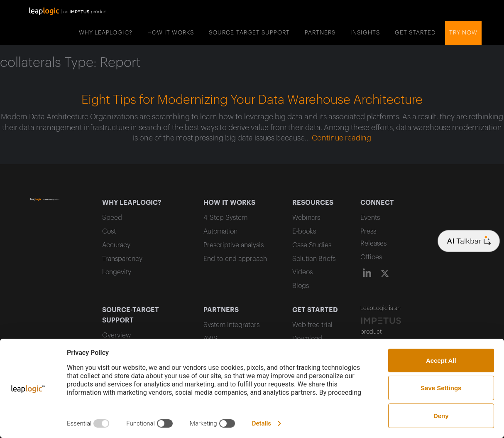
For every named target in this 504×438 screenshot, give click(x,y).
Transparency (122, 259)
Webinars (306, 218)
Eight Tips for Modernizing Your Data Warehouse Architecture (252, 100)
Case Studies (312, 245)
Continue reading (341, 138)
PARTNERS (320, 33)
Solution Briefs (314, 259)
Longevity (117, 272)
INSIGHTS (365, 33)
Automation (220, 231)
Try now (463, 33)
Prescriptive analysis (234, 245)
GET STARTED (415, 33)
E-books (304, 231)
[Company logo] (469, 241)
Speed (112, 218)
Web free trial (312, 325)
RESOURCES (313, 203)
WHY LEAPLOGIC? (106, 33)
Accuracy (116, 245)
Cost (109, 231)
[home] (69, 10)
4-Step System (225, 218)
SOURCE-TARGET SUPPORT (249, 33)
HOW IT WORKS (171, 33)
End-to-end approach (235, 259)
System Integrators (231, 325)
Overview (116, 335)
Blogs (301, 286)
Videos (302, 272)
